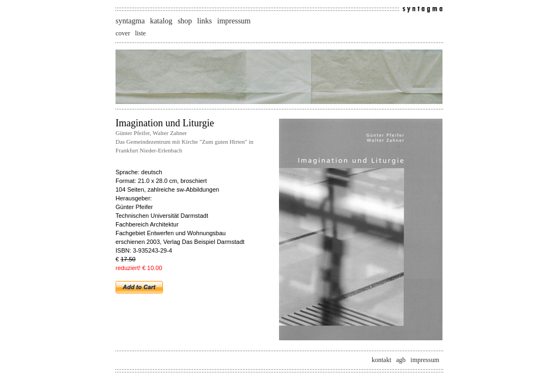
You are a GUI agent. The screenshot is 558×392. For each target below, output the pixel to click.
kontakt (381, 360)
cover (123, 33)
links (205, 21)
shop (185, 21)
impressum (234, 21)
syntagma (130, 21)
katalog (161, 21)
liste (141, 33)
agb (401, 360)
